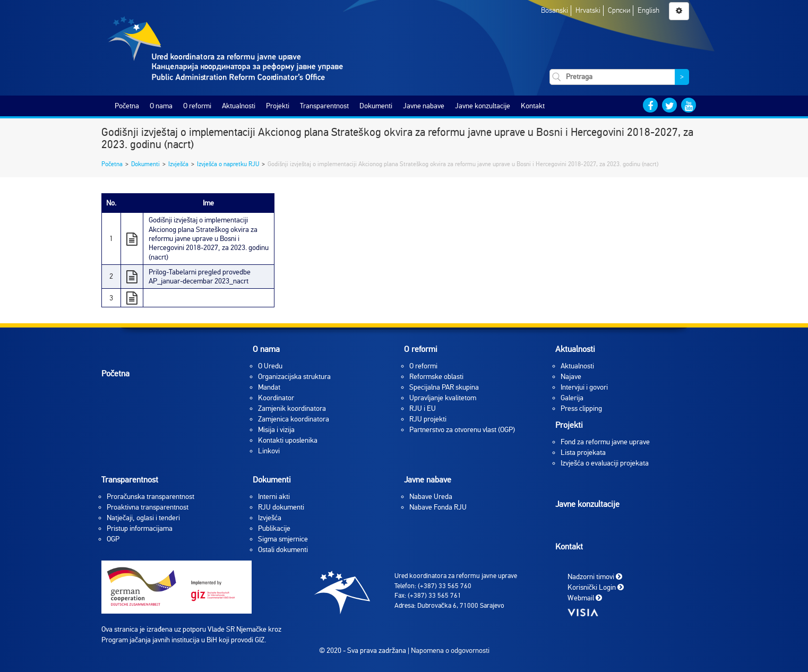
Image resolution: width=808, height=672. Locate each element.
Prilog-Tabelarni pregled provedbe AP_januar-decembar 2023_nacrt (200, 277)
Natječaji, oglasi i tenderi (143, 518)
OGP (113, 539)
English (648, 10)
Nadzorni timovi (595, 577)
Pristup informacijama (140, 528)
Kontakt (533, 106)
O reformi (197, 106)
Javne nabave (424, 106)
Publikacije (274, 528)
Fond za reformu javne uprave (605, 442)
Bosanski (555, 10)
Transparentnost (324, 106)
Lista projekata (583, 453)
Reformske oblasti (436, 377)
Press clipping (581, 408)
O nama (161, 106)
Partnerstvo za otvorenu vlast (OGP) (462, 430)
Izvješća (178, 164)
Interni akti (274, 497)
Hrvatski (588, 10)
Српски (619, 10)
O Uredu (270, 366)
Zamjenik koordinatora (292, 408)
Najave (571, 377)
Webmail (585, 598)
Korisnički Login (596, 587)
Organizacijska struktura (294, 377)
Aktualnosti (239, 106)
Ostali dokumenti (283, 550)
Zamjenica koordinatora (294, 419)
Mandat (269, 387)
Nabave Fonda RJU (438, 507)
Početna (127, 106)
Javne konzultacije (483, 106)
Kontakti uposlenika (288, 440)
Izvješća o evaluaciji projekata (605, 463)
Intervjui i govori (584, 387)
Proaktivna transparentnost (148, 507)
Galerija (572, 398)
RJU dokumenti (281, 507)
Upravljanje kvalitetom (443, 398)
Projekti (278, 106)
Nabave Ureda (431, 497)
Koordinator (276, 398)
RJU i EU (423, 408)
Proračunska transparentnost (151, 497)
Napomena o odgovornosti (450, 651)
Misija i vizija (276, 430)
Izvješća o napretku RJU (228, 164)
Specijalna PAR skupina (444, 387)
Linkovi (269, 451)
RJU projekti (428, 419)
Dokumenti (376, 106)
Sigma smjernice (283, 539)
